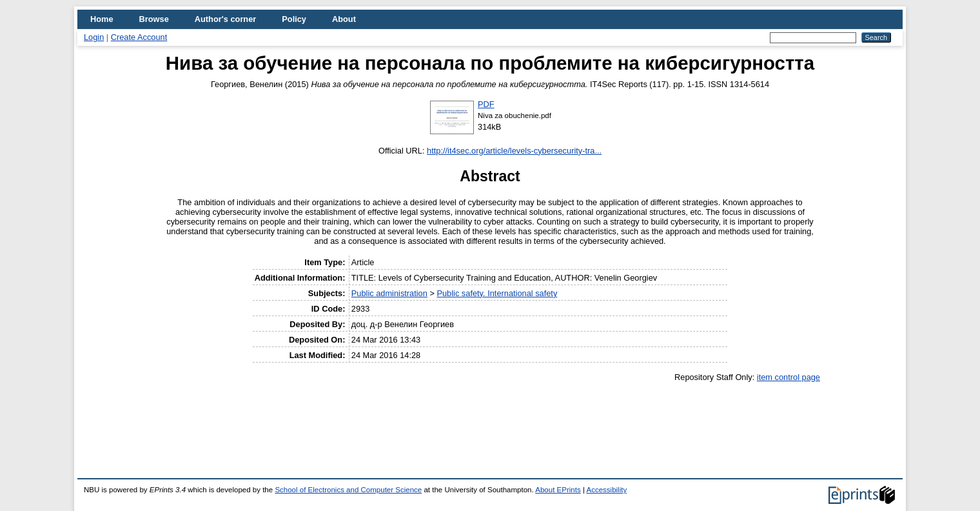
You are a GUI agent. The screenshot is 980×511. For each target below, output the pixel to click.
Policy (294, 19)
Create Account (139, 37)
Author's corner (225, 19)
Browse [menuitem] (154, 19)
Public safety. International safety (497, 293)
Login (94, 37)
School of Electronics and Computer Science (348, 490)
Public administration (389, 293)
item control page (789, 377)
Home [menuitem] (102, 19)
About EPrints (558, 490)
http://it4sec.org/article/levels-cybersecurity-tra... (514, 151)
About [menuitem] (344, 19)
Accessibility (606, 490)
